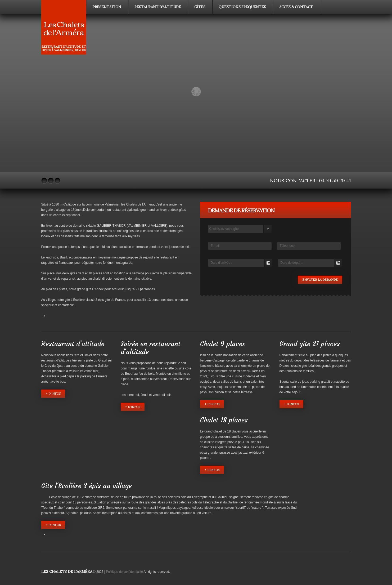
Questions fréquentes (242, 7)
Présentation (107, 7)
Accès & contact (296, 7)
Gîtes (200, 7)
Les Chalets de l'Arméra (64, 28)
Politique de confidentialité (125, 572)
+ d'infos (53, 394)
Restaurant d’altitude (158, 7)
